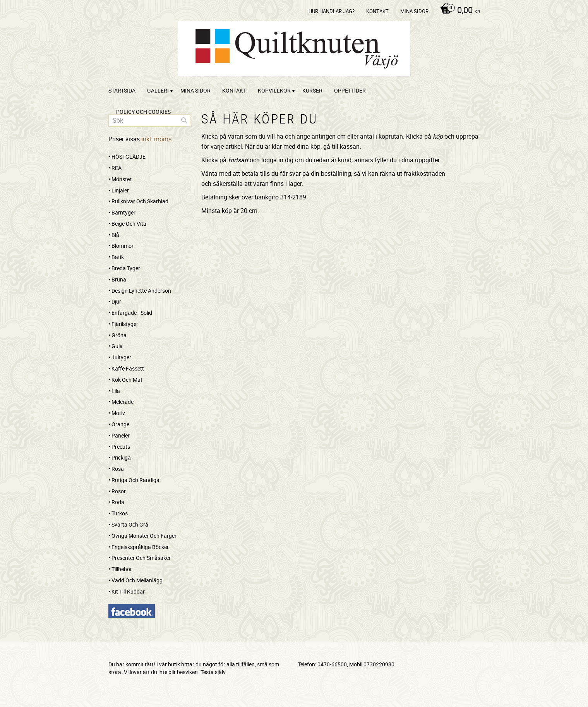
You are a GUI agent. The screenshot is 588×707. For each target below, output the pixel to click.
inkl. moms (156, 139)
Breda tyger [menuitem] (126, 268)
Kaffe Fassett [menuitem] (128, 368)
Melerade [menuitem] (123, 402)
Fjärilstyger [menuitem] (125, 324)
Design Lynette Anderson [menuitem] (141, 291)
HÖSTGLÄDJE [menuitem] (129, 157)
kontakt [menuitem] (377, 11)
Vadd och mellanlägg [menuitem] (137, 580)
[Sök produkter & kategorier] (149, 120)
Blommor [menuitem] (123, 246)
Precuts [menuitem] (121, 447)
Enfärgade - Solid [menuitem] (132, 313)
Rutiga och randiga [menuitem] (135, 480)
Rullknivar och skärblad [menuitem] (140, 201)
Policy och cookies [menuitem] (143, 112)
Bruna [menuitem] (119, 279)
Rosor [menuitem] (119, 491)
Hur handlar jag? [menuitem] (332, 11)
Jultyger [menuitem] (121, 357)
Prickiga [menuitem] (121, 457)
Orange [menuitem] (120, 424)
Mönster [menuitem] (122, 179)
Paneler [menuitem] (121, 435)
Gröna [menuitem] (119, 335)
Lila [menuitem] (116, 391)
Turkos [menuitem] (120, 513)
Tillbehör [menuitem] (122, 569)
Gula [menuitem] (117, 346)
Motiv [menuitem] (118, 413)
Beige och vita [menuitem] (129, 224)
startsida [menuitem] (122, 90)
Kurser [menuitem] (312, 90)
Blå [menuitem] (115, 235)
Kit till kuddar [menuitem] (128, 591)
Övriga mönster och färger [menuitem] (144, 536)
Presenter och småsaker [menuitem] (141, 558)
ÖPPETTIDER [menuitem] (350, 90)
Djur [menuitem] (116, 301)
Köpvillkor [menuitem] (274, 90)
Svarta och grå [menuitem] (130, 524)
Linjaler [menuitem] (120, 190)
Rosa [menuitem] (118, 469)
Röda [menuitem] (118, 502)
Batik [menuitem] (118, 257)
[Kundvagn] (458, 11)
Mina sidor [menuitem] (414, 11)
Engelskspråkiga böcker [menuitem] (140, 547)
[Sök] (184, 120)
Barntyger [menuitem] (123, 212)
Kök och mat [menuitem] (127, 380)
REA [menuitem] (117, 168)
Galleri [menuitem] (158, 90)
